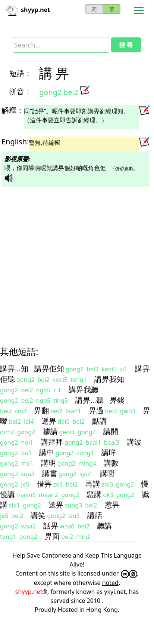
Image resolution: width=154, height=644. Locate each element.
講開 (111, 431)
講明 (48, 463)
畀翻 (41, 410)
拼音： (21, 91)
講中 (47, 452)
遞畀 (49, 421)
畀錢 (117, 400)
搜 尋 (126, 45)
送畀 (56, 505)
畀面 (52, 536)
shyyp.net (29, 592)
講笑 (38, 515)
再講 (93, 484)
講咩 (109, 452)
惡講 (94, 494)
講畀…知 (14, 369)
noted (110, 583)
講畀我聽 (84, 390)
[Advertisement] (70, 260)
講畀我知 (109, 379)
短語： (21, 73)
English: (15, 142)
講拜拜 (52, 442)
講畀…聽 (89, 400)
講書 (50, 473)
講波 (134, 442)
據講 (50, 431)
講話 (95, 515)
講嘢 (107, 473)
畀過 (96, 410)
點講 (100, 421)
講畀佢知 (49, 369)
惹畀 (112, 505)
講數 (111, 463)
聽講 (104, 526)
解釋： (13, 110)
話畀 (51, 526)
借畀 (44, 484)
